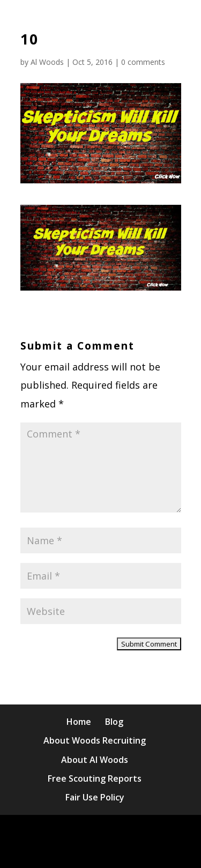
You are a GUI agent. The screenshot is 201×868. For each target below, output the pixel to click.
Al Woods (47, 62)
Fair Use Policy (95, 797)
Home (79, 722)
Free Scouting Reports (95, 778)
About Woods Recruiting (95, 740)
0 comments (143, 62)
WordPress (128, 850)
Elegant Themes (126, 832)
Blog (114, 722)
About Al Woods (95, 760)
